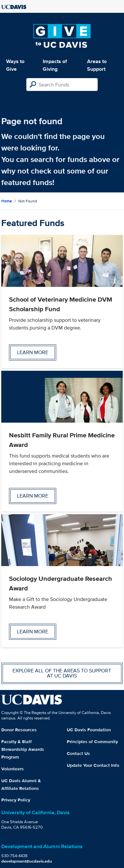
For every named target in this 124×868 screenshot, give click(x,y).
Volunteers (13, 769)
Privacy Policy (16, 800)
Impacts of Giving (55, 65)
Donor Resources (19, 730)
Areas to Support (97, 65)
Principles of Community (92, 742)
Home (7, 201)
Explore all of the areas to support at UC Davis (62, 673)
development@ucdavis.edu (27, 861)
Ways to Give (15, 65)
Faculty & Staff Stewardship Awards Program (23, 749)
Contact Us (78, 753)
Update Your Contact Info (93, 765)
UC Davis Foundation (89, 730)
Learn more (33, 352)
